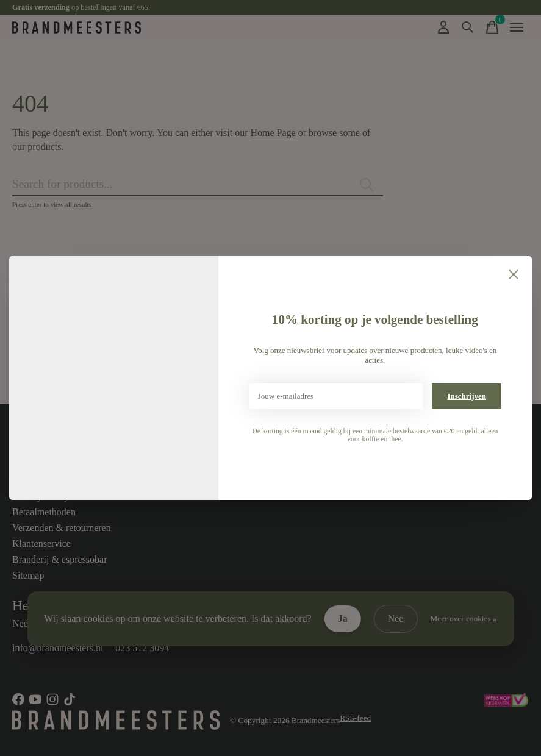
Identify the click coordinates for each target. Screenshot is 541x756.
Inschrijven (467, 396)
